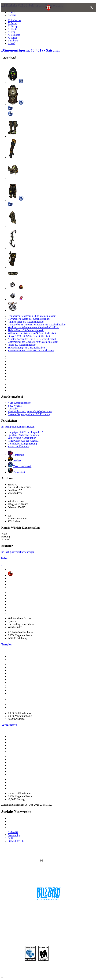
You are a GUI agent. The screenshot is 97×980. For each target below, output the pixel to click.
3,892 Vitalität (15, 406)
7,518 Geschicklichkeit (19, 403)
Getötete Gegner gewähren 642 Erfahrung (29, 414)
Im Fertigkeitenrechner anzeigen (18, 427)
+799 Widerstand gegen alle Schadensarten (30, 411)
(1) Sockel (13, 409)
